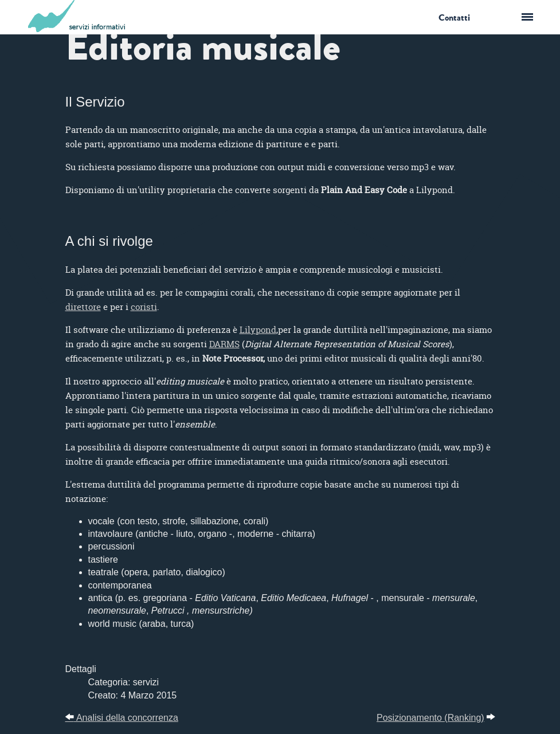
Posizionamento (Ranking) (430, 718)
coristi (144, 307)
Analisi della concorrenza (122, 718)
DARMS (224, 344)
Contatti (454, 18)
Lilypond (258, 330)
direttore (83, 307)
